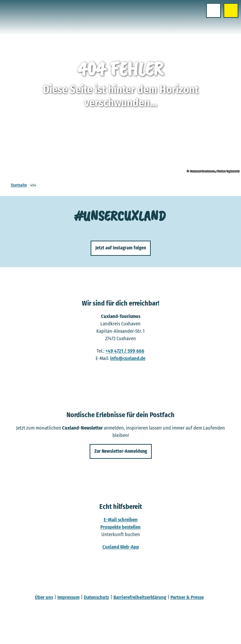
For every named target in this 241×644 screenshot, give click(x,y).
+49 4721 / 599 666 (125, 351)
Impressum (68, 597)
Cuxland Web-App (121, 547)
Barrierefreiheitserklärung (140, 597)
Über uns (44, 597)
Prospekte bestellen (120, 527)
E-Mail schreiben (121, 520)
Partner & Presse (187, 597)
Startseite (19, 185)
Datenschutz (97, 597)
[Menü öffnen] (213, 10)
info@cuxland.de (128, 358)
